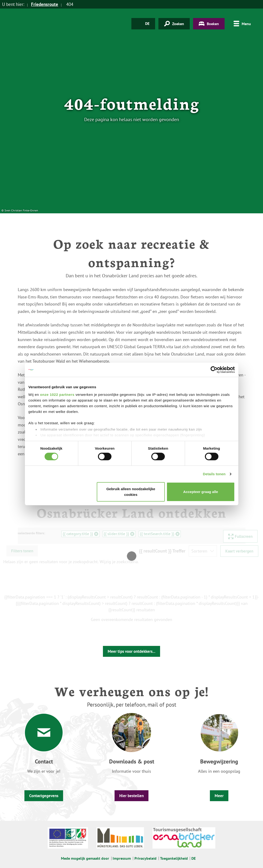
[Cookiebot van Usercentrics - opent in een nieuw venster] (214, 370)
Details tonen (214, 474)
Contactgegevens (44, 796)
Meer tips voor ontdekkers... (131, 651)
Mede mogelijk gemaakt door (85, 858)
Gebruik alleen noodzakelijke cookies (131, 492)
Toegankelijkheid (174, 858)
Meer (219, 796)
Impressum (122, 858)
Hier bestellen (131, 796)
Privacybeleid (145, 858)
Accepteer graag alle (201, 492)
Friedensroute (45, 4)
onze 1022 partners (57, 394)
